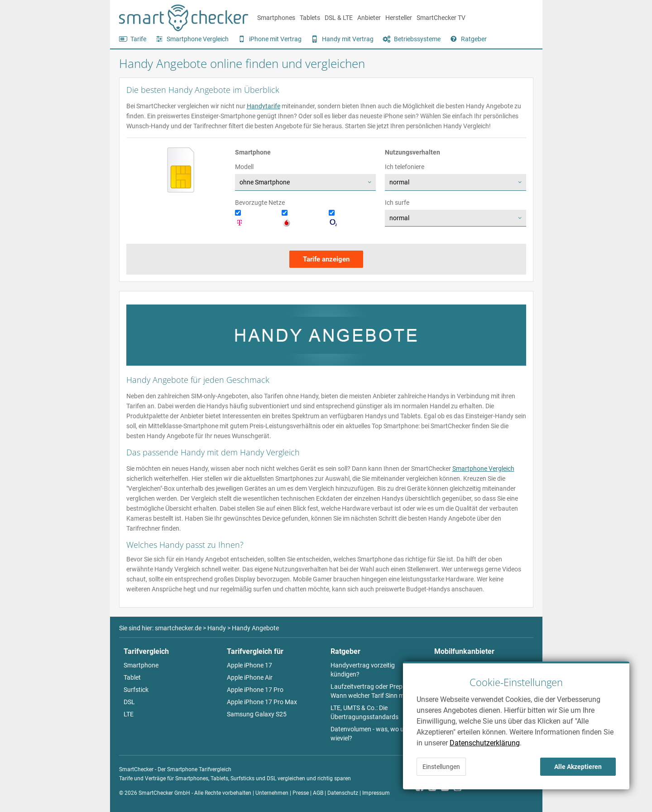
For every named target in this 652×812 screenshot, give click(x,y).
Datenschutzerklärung (485, 743)
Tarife (138, 39)
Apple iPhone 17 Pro (255, 690)
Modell (244, 167)
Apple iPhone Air (250, 677)
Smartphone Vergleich (198, 39)
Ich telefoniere (405, 167)
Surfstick (136, 690)
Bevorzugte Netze (260, 203)
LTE (129, 714)
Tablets (310, 18)
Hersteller (399, 18)
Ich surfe (397, 203)
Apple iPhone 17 (249, 665)
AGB (318, 793)
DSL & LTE (339, 18)
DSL (129, 702)
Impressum (376, 793)
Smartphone (141, 665)
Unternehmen (272, 793)
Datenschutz (343, 793)
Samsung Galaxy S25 (257, 714)
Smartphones (276, 18)
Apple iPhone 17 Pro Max (262, 702)
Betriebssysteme (417, 39)
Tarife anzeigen (326, 259)
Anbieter (369, 18)
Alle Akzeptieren (578, 767)
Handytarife (264, 106)
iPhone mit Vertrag (275, 39)
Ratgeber (474, 39)
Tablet (132, 677)
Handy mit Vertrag (348, 39)
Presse (301, 793)
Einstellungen (441, 767)
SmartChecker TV (441, 18)
